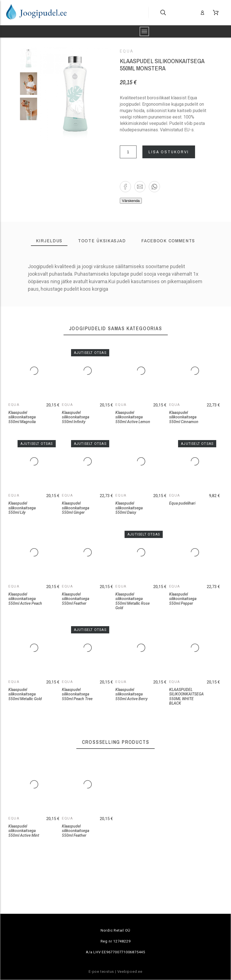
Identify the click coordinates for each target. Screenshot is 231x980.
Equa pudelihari (182, 503)
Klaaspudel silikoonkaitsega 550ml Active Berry (132, 694)
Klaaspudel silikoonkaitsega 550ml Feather (76, 599)
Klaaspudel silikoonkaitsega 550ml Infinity (76, 417)
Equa (127, 51)
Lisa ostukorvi (169, 152)
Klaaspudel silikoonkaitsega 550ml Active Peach (25, 599)
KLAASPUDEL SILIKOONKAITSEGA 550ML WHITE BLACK (186, 697)
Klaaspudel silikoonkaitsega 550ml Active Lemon (133, 417)
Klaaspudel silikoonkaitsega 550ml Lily (22, 508)
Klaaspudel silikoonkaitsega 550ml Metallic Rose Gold (132, 601)
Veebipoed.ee (130, 972)
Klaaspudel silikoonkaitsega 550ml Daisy (129, 508)
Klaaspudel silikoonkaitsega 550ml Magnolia (22, 417)
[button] (125, 187)
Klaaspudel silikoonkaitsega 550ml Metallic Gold (25, 694)
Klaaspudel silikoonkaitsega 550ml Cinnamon (184, 417)
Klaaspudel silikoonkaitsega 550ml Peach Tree (77, 694)
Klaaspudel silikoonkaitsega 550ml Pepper (183, 599)
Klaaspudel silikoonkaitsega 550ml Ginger (76, 508)
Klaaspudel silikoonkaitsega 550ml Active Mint (24, 831)
